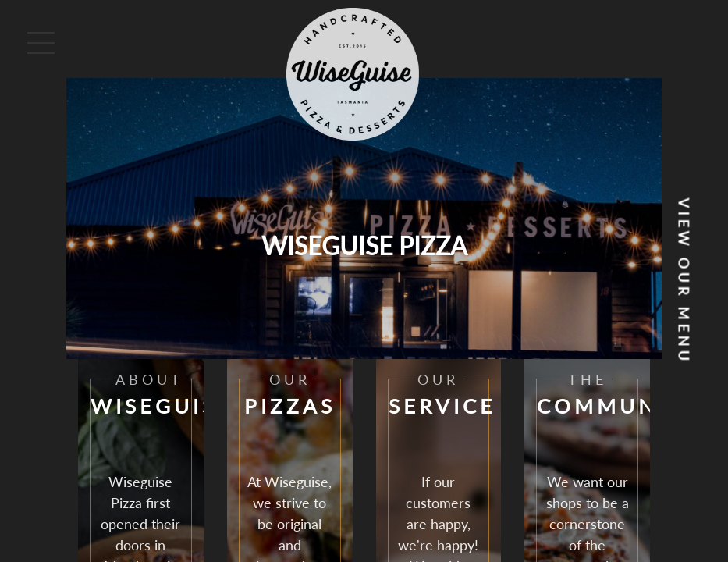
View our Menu (684, 281)
